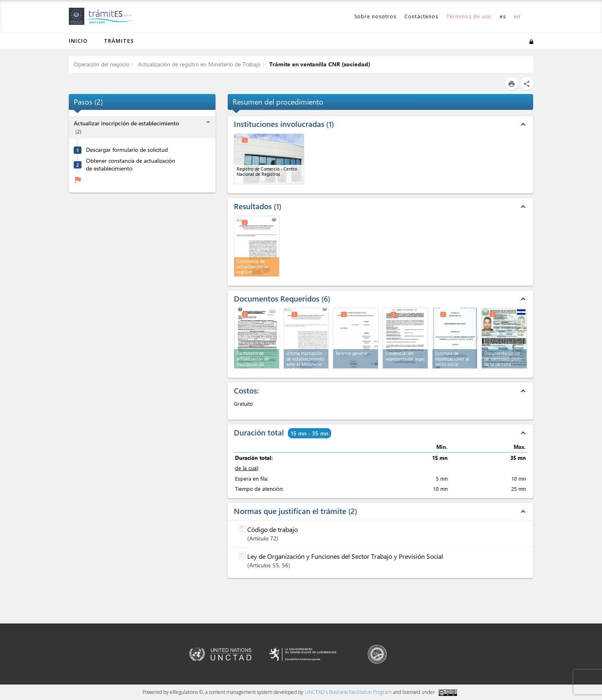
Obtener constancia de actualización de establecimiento (131, 165)
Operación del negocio (102, 64)
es (503, 16)
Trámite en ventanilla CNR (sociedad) (319, 64)
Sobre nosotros (375, 16)
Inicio (78, 41)
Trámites (119, 41)
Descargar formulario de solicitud (127, 150)
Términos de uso (469, 16)
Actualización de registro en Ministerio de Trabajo (199, 64)
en (517, 16)
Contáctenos (421, 16)
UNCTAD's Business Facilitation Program (348, 692)
